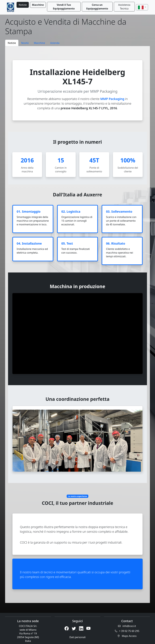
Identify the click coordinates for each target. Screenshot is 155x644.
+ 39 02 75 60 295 (127, 631)
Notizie (23, 5)
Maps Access (127, 636)
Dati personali (78, 637)
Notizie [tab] (12, 43)
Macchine (38, 5)
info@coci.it (127, 626)
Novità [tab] (25, 43)
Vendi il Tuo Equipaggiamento (64, 7)
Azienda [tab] (55, 43)
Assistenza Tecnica (124, 7)
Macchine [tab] (39, 43)
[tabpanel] (77, 325)
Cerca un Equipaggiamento (97, 7)
